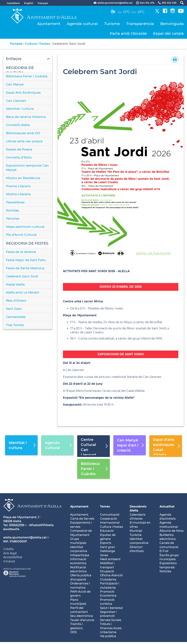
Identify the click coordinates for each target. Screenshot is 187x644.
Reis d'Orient (16, 301)
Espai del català (168, 33)
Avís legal (10, 553)
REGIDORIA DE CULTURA (20, 69)
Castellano (13, 3)
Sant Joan (14, 309)
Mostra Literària (18, 194)
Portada (16, 44)
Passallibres (15, 202)
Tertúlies (13, 219)
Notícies (165, 571)
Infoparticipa (80, 555)
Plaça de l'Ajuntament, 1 (21, 517)
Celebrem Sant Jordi (22, 276)
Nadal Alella (15, 284)
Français (43, 3)
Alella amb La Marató (23, 292)
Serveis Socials (111, 620)
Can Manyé (15, 84)
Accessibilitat (13, 557)
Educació (107, 531)
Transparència (140, 24)
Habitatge (108, 551)
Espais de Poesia (19, 149)
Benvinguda (172, 24)
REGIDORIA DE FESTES (27, 243)
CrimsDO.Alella (18, 125)
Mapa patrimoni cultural (25, 227)
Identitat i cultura (20, 109)
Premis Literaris (18, 186)
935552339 (17, 525)
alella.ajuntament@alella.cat (25, 537)
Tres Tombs (15, 325)
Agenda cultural (82, 24)
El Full (164, 551)
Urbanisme (108, 632)
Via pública (108, 636)
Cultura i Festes (37, 44)
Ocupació (107, 571)
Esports (106, 543)
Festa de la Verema (21, 252)
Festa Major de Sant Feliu (26, 260)
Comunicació (110, 515)
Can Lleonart (16, 101)
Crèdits (8, 549)
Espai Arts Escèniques (23, 93)
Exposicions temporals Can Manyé (27, 168)
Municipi (136, 531)
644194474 (11, 529)
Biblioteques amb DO (23, 133)
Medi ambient (110, 559)
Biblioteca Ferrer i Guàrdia (27, 76)
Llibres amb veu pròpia (24, 141)
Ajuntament (49, 24)
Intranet (9, 561)
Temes (105, 506)
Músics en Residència (23, 178)
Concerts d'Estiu (19, 157)
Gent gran (108, 547)
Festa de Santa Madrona (25, 268)
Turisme (112, 24)
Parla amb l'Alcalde (128, 33)
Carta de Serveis (82, 519)
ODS (73, 632)
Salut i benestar (112, 608)
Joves (104, 555)
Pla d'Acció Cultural (21, 235)
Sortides (12, 210)
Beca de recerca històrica (26, 117)
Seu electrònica (82, 616)
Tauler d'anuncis (82, 620)
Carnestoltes (16, 317)
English (29, 3)
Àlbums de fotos (172, 531)
